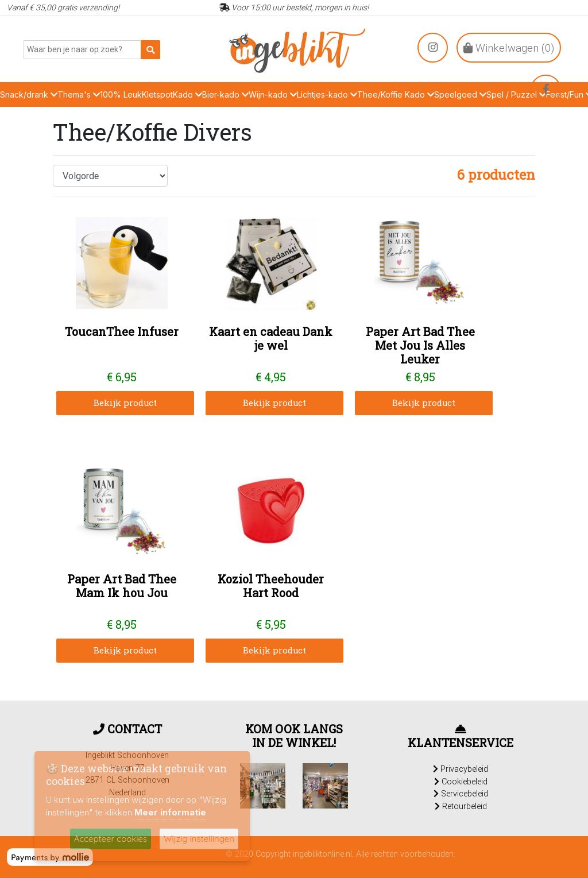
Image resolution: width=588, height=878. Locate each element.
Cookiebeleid (461, 782)
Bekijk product (125, 403)
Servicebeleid (461, 794)
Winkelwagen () (509, 48)
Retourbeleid (461, 806)
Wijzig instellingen (199, 839)
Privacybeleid (461, 769)
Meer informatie (170, 812)
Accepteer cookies (111, 839)
